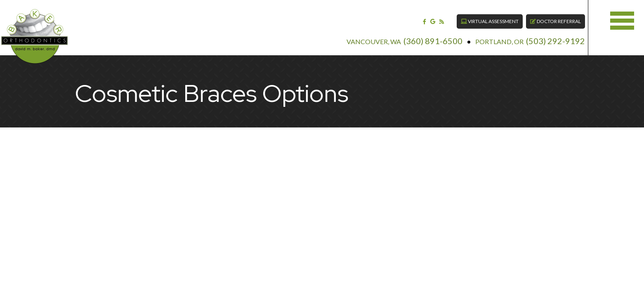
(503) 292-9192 (542, 35)
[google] (419, 16)
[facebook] (411, 16)
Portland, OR (486, 36)
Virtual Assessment (477, 16)
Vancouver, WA (361, 36)
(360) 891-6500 (420, 35)
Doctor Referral (542, 16)
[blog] (428, 16)
